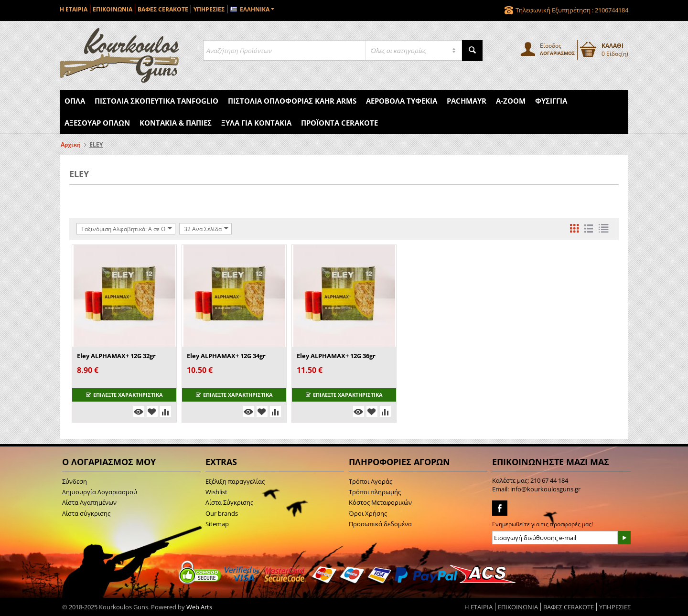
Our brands (222, 513)
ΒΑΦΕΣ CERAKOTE (163, 9)
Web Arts (199, 607)
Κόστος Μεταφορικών (380, 502)
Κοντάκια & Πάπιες (176, 123)
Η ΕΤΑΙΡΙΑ (74, 9)
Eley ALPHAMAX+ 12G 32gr (116, 356)
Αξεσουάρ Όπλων (97, 123)
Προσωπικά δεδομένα (380, 524)
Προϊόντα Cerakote (339, 123)
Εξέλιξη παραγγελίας (235, 481)
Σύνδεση (75, 481)
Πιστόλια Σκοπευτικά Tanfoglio (156, 101)
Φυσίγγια (551, 101)
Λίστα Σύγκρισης (229, 502)
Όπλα (75, 101)
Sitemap (217, 524)
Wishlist (216, 492)
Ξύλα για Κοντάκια (256, 123)
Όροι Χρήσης (368, 513)
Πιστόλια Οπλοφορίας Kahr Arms (292, 101)
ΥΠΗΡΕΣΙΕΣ (209, 9)
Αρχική (71, 144)
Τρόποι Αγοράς (371, 481)
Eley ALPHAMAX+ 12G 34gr (226, 356)
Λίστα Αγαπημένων (89, 502)
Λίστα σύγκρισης (86, 513)
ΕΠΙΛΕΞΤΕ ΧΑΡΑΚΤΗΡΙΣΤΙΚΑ (124, 395)
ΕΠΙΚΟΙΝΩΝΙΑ (113, 9)
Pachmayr (467, 101)
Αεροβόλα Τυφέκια (402, 101)
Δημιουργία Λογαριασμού (100, 492)
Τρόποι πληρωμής (375, 492)
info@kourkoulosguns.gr (545, 489)
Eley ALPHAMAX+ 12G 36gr (336, 356)
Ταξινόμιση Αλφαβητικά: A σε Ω (127, 229)
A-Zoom (511, 101)
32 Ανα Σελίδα (206, 229)
